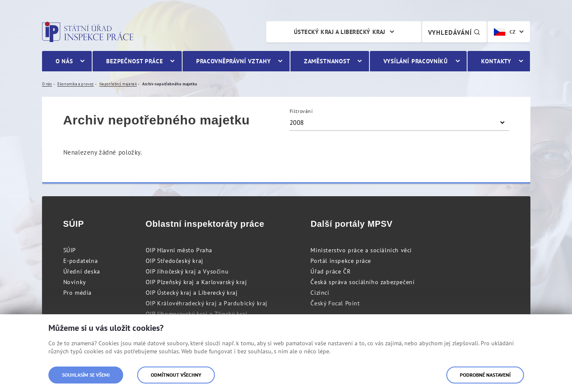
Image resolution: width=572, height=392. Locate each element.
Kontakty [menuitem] (496, 61)
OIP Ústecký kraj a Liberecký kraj (192, 293)
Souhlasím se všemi (86, 375)
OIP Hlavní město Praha (179, 250)
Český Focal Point (335, 303)
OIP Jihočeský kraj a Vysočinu (187, 271)
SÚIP (70, 250)
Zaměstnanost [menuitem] (327, 61)
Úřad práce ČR (330, 271)
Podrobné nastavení (485, 375)
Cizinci (320, 293)
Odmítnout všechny (176, 375)
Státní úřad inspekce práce (88, 32)
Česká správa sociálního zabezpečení (362, 282)
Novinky (75, 282)
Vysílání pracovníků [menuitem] (416, 61)
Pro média (77, 293)
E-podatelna (81, 261)
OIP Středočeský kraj (175, 261)
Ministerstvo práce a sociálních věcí (361, 250)
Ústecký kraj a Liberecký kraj (340, 32)
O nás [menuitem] (64, 61)
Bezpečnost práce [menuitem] (134, 61)
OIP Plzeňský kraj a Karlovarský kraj (196, 282)
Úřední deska (82, 271)
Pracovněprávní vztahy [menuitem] (234, 61)
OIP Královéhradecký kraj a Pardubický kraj (207, 303)
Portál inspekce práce (341, 261)
